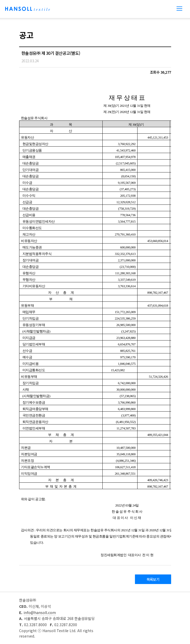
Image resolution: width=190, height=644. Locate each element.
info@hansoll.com (40, 612)
